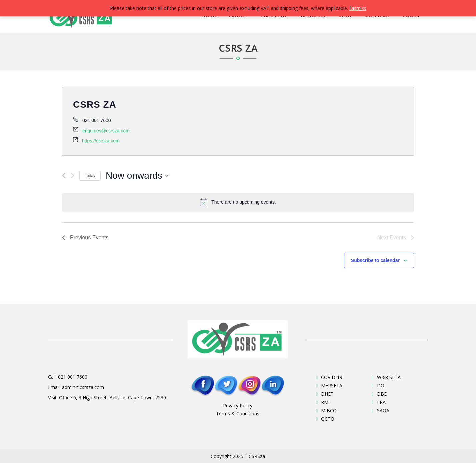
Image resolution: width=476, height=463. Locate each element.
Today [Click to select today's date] (90, 176)
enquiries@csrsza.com (106, 131)
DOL (382, 385)
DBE (382, 394)
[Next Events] (72, 175)
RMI (325, 402)
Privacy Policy (238, 405)
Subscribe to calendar (375, 260)
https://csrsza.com (101, 141)
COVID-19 (332, 377)
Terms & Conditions (238, 413)
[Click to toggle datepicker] (137, 176)
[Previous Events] (64, 175)
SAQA (383, 410)
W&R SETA (389, 377)
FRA (381, 402)
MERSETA (332, 385)
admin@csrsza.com (83, 387)
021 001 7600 (73, 377)
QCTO (328, 419)
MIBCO (329, 410)
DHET (327, 394)
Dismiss (358, 8)
